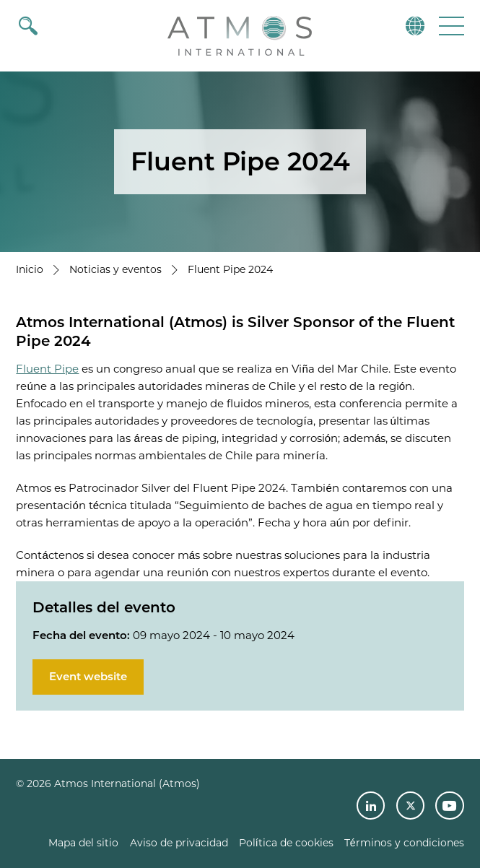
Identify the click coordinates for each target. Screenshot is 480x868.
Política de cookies (286, 843)
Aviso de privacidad (179, 843)
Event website (88, 676)
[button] (450, 26)
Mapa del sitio (83, 843)
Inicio (30, 269)
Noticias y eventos (115, 269)
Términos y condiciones (404, 843)
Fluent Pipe (47, 369)
